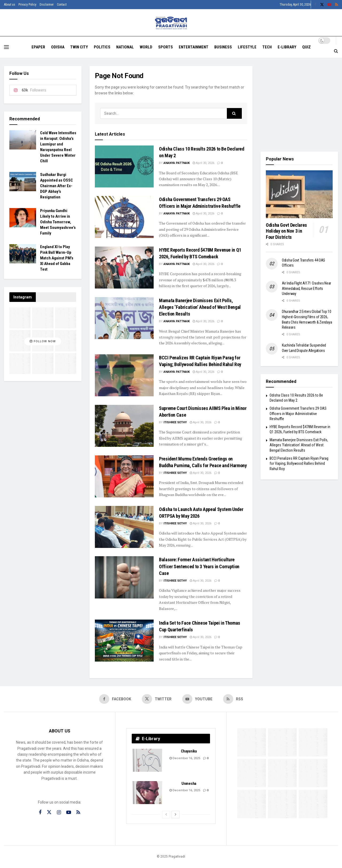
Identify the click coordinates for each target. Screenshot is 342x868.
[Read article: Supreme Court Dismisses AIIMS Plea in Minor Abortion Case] (124, 426)
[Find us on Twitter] (157, 699)
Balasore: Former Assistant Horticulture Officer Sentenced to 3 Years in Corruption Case (199, 566)
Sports (166, 47)
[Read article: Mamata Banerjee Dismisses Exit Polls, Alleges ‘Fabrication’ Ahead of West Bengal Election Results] (124, 318)
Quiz (306, 47)
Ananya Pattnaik (177, 163)
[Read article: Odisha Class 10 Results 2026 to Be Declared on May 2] (124, 166)
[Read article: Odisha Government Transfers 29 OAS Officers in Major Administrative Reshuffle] (124, 217)
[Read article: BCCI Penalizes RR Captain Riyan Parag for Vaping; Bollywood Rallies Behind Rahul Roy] (124, 375)
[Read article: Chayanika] (148, 760)
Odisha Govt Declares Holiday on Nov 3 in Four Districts (286, 231)
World (146, 47)
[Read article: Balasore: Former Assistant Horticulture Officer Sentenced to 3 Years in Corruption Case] (124, 577)
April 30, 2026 (203, 163)
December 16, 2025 (185, 758)
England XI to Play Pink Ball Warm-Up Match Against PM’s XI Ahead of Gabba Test (57, 258)
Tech (267, 47)
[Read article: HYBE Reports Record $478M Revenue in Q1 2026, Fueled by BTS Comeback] (124, 268)
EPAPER (38, 47)
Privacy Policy (27, 5)
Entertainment (194, 47)
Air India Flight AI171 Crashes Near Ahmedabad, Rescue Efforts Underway (306, 288)
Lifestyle (247, 47)
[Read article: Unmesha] (148, 793)
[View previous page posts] (166, 815)
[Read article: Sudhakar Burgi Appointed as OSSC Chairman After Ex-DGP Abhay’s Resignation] (23, 182)
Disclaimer (47, 5)
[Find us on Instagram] (59, 813)
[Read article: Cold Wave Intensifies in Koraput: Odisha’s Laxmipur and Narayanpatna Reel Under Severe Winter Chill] (23, 140)
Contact (62, 5)
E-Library (287, 47)
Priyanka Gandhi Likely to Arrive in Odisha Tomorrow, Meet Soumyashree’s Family (58, 222)
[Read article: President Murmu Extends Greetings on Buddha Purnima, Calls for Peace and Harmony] (124, 476)
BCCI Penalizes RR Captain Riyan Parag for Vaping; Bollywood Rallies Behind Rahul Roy (299, 464)
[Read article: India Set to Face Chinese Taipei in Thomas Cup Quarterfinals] (124, 641)
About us (10, 5)
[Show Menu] (6, 47)
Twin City (79, 47)
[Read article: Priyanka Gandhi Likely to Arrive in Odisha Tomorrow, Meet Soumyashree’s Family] (23, 218)
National (125, 47)
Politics (102, 47)
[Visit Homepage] (171, 23)
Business (223, 47)
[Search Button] (336, 51)
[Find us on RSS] (233, 699)
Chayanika (189, 751)
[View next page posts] (176, 815)
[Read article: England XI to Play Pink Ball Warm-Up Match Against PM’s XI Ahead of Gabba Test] (23, 254)
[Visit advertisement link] (299, 105)
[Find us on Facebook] (115, 699)
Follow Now (43, 341)
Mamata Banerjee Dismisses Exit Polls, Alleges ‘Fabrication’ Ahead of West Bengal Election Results (200, 307)
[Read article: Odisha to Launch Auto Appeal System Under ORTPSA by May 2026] (124, 527)
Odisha (58, 47)
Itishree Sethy (175, 422)
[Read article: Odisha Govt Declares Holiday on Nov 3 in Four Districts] (299, 194)
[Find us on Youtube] (197, 699)
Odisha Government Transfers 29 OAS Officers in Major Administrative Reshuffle (298, 414)
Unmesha (189, 783)
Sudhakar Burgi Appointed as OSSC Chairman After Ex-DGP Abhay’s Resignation (57, 186)
